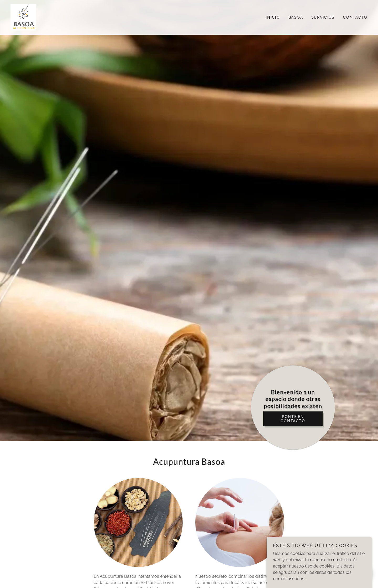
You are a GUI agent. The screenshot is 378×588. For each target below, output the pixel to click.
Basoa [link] (296, 17)
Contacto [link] (355, 17)
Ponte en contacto (293, 419)
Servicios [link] (323, 17)
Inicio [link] (273, 17)
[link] (23, 17)
